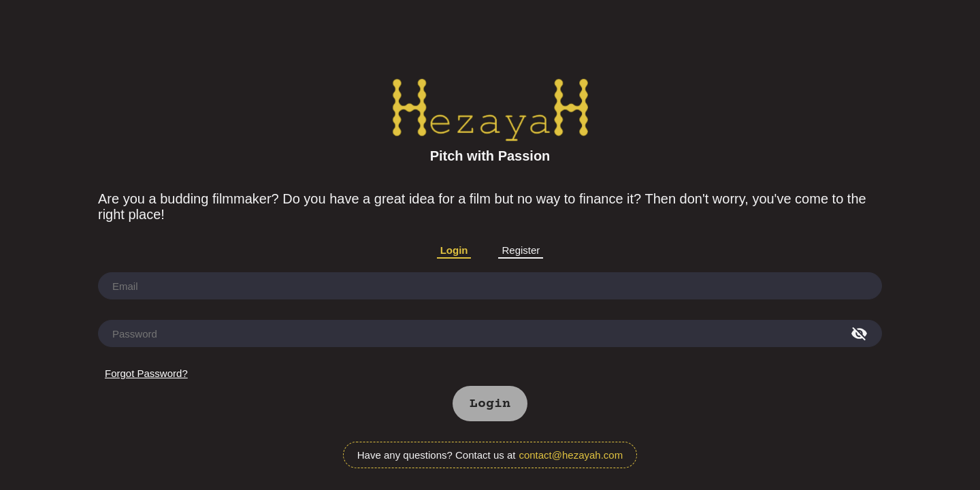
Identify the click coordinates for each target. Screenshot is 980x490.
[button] (490, 404)
